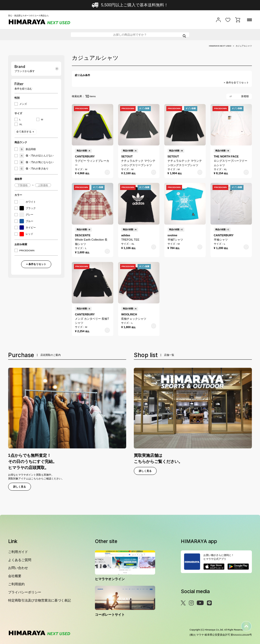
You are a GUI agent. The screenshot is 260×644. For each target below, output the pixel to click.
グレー (26, 215)
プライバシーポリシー (25, 592)
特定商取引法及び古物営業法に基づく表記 (39, 600)
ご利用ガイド (18, 552)
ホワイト (28, 202)
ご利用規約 (16, 584)
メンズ (23, 104)
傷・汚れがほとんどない (36, 156)
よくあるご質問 (20, 560)
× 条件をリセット (36, 264)
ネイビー (28, 228)
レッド (26, 234)
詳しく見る (20, 487)
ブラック (28, 208)
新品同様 (28, 149)
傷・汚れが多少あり (34, 169)
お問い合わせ (18, 568)
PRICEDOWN (27, 251)
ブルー (26, 221)
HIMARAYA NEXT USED (220, 46)
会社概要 (15, 576)
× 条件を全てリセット (236, 83)
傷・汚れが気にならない (36, 162)
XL (21, 124)
